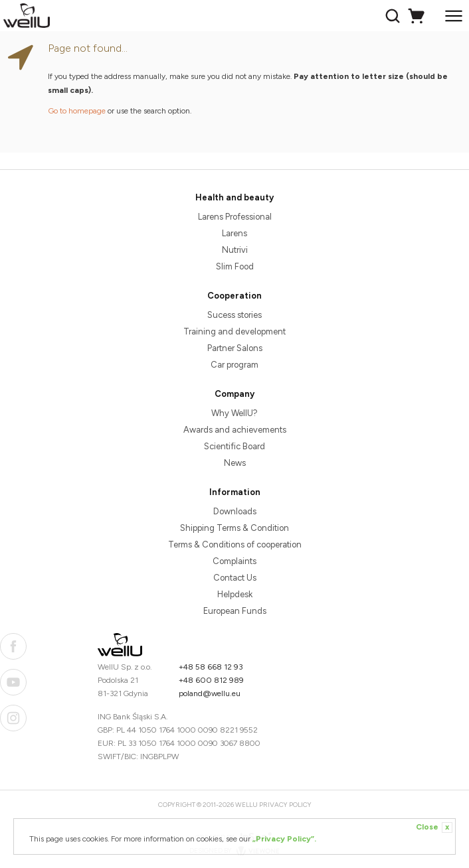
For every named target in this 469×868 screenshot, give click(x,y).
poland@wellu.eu (210, 693)
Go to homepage (77, 111)
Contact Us (235, 578)
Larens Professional (235, 217)
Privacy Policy (285, 805)
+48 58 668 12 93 (211, 667)
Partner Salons (235, 348)
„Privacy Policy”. (284, 839)
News (235, 463)
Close (434, 828)
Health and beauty (234, 197)
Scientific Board (234, 446)
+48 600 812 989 (211, 680)
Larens (234, 233)
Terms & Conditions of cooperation (235, 544)
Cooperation (234, 296)
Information (235, 492)
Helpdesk (235, 594)
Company (234, 394)
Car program (234, 365)
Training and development (234, 331)
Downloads (235, 511)
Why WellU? (234, 413)
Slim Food (235, 266)
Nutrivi (235, 250)
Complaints (234, 561)
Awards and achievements (235, 430)
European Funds (235, 611)
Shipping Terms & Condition (234, 528)
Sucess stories (234, 315)
